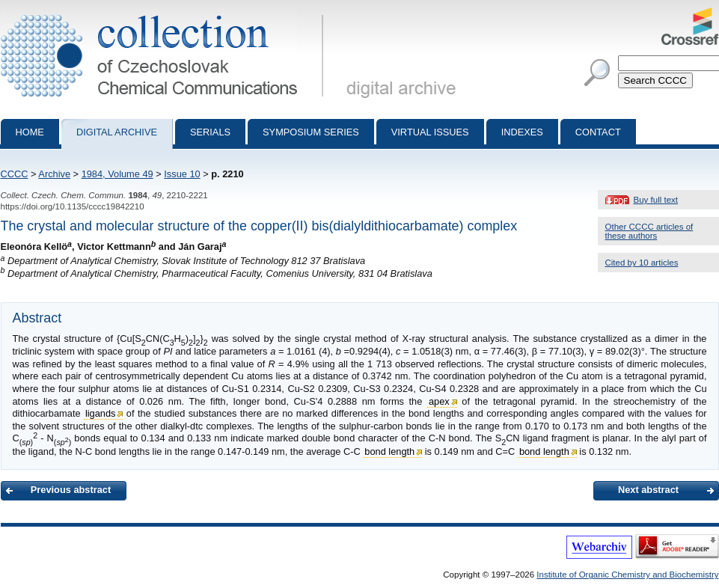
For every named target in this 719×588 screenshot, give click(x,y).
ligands (101, 413)
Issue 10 (182, 174)
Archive (54, 174)
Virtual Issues (430, 132)
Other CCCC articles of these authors (649, 231)
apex (439, 401)
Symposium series (311, 132)
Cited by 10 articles (642, 263)
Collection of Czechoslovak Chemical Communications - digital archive (165, 13)
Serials (210, 132)
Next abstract (648, 490)
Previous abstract (71, 490)
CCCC (15, 174)
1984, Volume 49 (117, 174)
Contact (598, 132)
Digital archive (117, 132)
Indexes (522, 132)
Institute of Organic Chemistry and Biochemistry (627, 575)
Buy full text (656, 200)
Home (30, 132)
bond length (389, 451)
